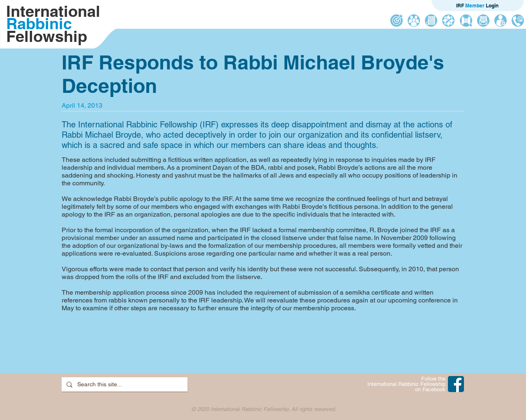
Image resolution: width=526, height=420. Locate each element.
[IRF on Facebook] (456, 384)
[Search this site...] (124, 385)
